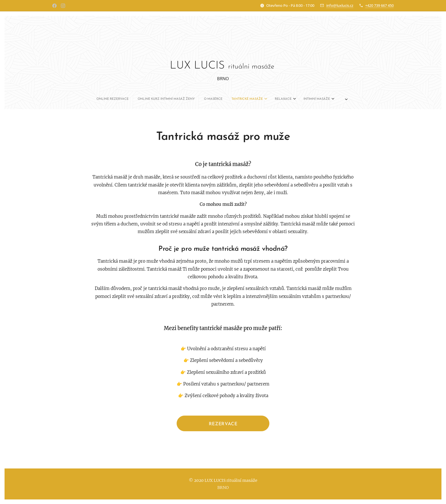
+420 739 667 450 (379, 5)
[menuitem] (166, 99)
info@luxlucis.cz (340, 5)
